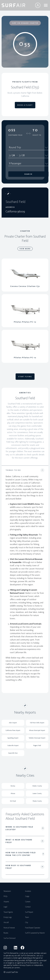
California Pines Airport (13, 730)
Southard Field (15, 135)
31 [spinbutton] (23, 155)
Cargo (27, 896)
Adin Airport (13, 723)
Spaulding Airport (13, 738)
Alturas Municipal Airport (37, 730)
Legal (5, 907)
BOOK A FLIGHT (25, 105)
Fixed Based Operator (33, 928)
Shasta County (37, 801)
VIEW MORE (25, 249)
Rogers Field (37, 745)
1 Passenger (28, 163)
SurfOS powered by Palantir (35, 933)
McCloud (13, 801)
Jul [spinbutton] (10, 155)
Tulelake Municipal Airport (37, 738)
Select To (37, 135)
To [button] (35, 130)
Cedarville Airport (13, 745)
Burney (13, 786)
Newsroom (7, 891)
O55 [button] (12, 130)
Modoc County (37, 786)
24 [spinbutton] (14, 155)
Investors (28, 891)
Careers (28, 902)
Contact (28, 907)
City (27, 922)
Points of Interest (9, 928)
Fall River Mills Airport (37, 723)
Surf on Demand (10, 938)
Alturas (13, 793)
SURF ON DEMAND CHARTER (25, 23)
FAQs (5, 896)
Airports (6, 902)
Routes (6, 933)
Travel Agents (8, 912)
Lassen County (37, 793)
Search (28, 174)
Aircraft (6, 922)
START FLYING (25, 377)
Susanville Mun (13, 753)
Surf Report (29, 912)
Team (27, 917)
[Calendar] (46, 155)
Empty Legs (8, 917)
